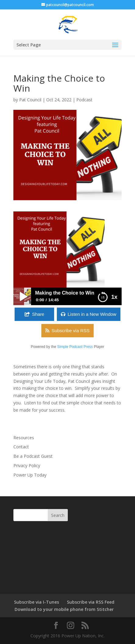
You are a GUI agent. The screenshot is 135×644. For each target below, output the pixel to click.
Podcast (84, 100)
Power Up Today (30, 475)
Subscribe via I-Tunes (36, 602)
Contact (21, 447)
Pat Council (30, 100)
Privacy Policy (27, 465)
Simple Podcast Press (75, 347)
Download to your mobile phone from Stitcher (64, 609)
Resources (24, 438)
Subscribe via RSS (70, 330)
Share (38, 314)
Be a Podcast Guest (33, 456)
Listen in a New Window (92, 314)
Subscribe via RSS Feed (91, 602)
